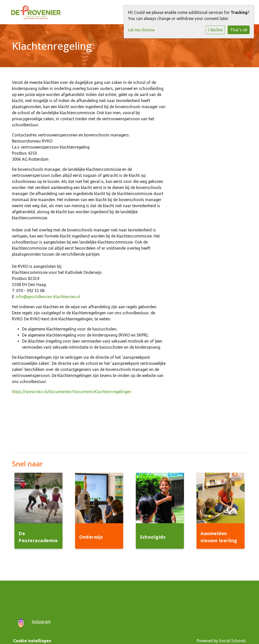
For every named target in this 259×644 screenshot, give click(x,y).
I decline (215, 30)
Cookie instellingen (32, 641)
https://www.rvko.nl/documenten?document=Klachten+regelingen (72, 392)
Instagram (41, 622)
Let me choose (141, 30)
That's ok (239, 30)
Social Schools (232, 641)
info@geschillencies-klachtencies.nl (48, 297)
